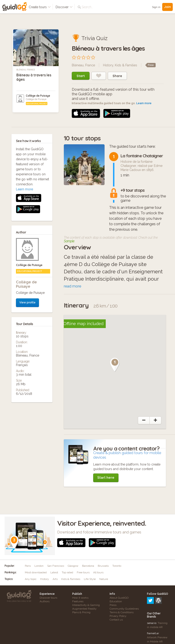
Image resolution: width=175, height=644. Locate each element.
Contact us (116, 620)
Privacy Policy (118, 616)
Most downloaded (36, 572)
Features (78, 601)
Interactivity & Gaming (86, 605)
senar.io (152, 603)
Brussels (103, 566)
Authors (45, 601)
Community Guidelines (124, 609)
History (108, 65)
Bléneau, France (26, 70)
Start (81, 76)
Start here (106, 478)
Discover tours (48, 598)
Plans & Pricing (81, 612)
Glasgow (73, 566)
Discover (64, 7)
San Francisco (56, 566)
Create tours (40, 7)
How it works (80, 598)
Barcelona (88, 566)
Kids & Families (126, 65)
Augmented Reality (84, 609)
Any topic (31, 579)
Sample (69, 241)
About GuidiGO (119, 598)
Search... (87, 7)
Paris (28, 566)
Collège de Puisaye (38, 96)
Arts (55, 579)
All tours (98, 572)
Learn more (144, 103)
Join (167, 7)
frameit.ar (153, 614)
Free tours (83, 572)
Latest (54, 572)
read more (72, 286)
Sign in (156, 7)
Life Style (90, 579)
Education (116, 601)
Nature (104, 579)
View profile (27, 211)
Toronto (117, 566)
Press (113, 605)
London (39, 566)
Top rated (67, 572)
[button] (115, 365)
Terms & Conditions (122, 612)
